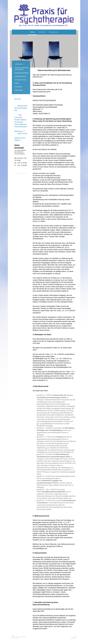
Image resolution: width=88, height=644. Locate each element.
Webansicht (73, 638)
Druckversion (16, 637)
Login (75, 636)
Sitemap (24, 637)
